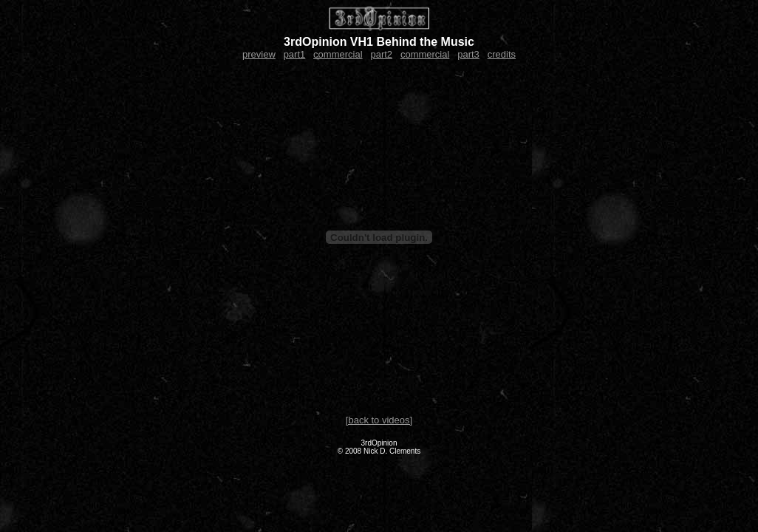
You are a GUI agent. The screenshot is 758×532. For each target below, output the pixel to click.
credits (502, 54)
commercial (338, 54)
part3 (468, 54)
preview (259, 54)
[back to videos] (379, 420)
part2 (381, 54)
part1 (295, 54)
